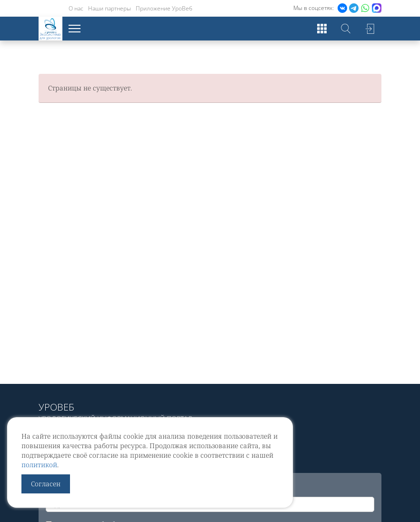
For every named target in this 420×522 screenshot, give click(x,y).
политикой (39, 465)
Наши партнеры (110, 8)
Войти (370, 29)
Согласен (46, 484)
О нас (76, 8)
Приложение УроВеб (164, 8)
